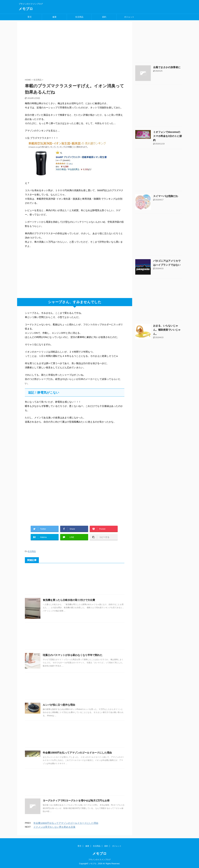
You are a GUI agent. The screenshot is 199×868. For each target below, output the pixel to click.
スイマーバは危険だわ (166, 196)
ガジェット (129, 17)
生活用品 (79, 17)
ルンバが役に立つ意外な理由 (59, 705)
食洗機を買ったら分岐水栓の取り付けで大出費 (69, 600)
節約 (104, 17)
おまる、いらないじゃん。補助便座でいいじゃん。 (167, 330)
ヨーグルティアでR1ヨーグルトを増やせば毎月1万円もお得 (76, 801)
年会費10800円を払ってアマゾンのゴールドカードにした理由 (77, 753)
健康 (54, 17)
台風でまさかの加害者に (167, 67)
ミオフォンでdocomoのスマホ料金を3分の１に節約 (168, 136)
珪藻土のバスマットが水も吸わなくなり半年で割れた (73, 655)
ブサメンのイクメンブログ (99, 860)
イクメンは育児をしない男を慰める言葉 (54, 827)
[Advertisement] (48, 54)
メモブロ (26, 9)
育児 (30, 17)
